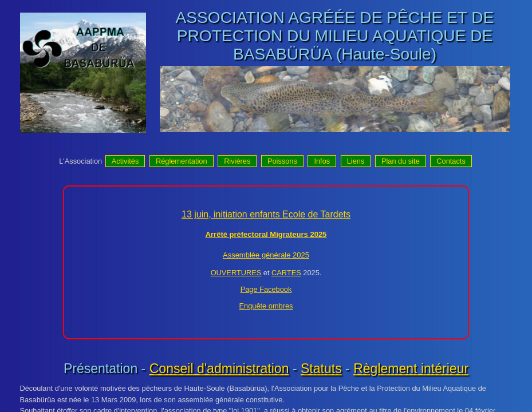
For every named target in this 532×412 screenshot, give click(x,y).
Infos (322, 161)
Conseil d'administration (219, 369)
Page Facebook (266, 289)
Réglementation (182, 161)
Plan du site (401, 161)
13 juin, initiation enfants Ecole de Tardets (266, 214)
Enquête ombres (266, 306)
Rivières (237, 161)
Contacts (451, 161)
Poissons (282, 161)
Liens (356, 161)
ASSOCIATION (230, 17)
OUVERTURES (236, 273)
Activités (125, 161)
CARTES (286, 273)
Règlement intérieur (411, 369)
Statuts (321, 369)
